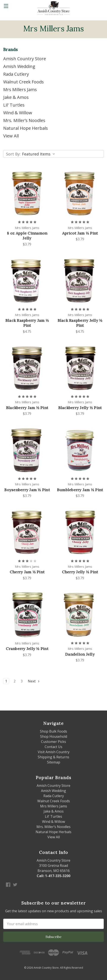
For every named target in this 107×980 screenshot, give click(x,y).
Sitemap (54, 762)
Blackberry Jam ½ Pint (27, 408)
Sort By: (13, 154)
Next (34, 681)
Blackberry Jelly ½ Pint (80, 408)
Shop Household (54, 736)
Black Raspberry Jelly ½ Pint (80, 323)
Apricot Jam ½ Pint (80, 233)
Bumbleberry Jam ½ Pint (80, 490)
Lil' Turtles (14, 105)
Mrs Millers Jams (20, 90)
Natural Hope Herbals (26, 128)
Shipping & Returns (53, 757)
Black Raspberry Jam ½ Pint (27, 323)
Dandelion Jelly (80, 654)
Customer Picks (53, 742)
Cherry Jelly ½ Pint (80, 572)
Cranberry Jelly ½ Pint (27, 649)
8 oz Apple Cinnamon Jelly (27, 236)
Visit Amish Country (54, 752)
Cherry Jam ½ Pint (27, 572)
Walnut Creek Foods (24, 82)
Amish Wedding (19, 66)
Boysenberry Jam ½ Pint (27, 490)
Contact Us (53, 747)
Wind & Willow (18, 113)
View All (11, 136)
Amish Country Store (25, 59)
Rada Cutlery (16, 74)
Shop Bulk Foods (53, 731)
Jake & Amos (16, 97)
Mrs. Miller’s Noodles (24, 120)
